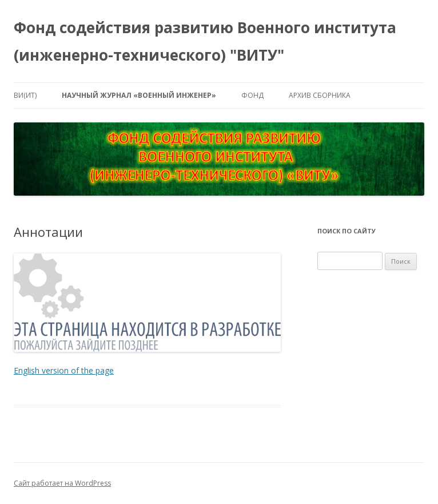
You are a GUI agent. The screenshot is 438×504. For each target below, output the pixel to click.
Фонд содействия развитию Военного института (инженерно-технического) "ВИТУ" (205, 41)
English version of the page (64, 370)
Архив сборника (320, 95)
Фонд (252, 95)
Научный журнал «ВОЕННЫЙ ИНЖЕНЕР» (139, 95)
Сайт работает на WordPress (62, 483)
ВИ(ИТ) (25, 95)
